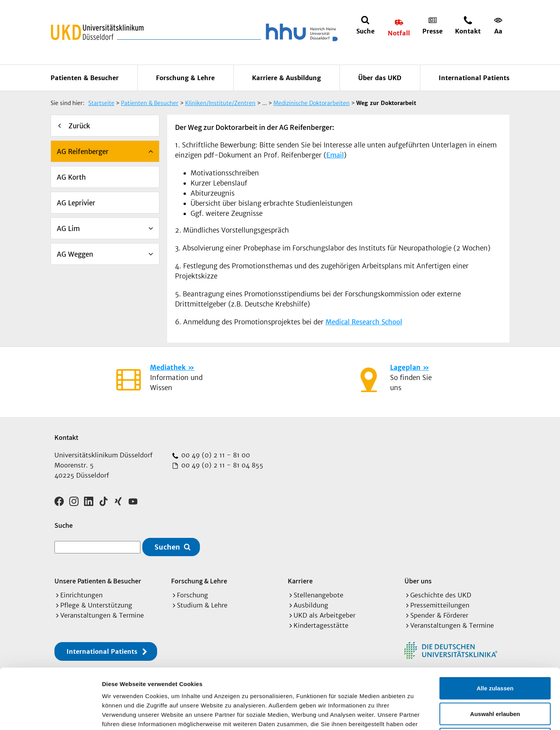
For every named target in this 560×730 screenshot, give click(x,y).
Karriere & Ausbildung (286, 78)
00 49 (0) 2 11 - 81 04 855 (221, 465)
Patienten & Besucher (85, 78)
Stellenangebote (318, 595)
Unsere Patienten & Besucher (98, 581)
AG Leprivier (76, 203)
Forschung (192, 595)
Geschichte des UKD (441, 595)
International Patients (474, 78)
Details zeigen (414, 715)
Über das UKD (380, 78)
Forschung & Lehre (185, 78)
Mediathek (168, 368)
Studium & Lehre (202, 605)
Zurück (79, 126)
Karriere (300, 581)
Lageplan (405, 368)
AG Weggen (75, 254)
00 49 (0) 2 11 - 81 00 (215, 455)
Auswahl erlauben (495, 654)
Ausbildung (311, 605)
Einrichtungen (81, 595)
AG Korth (71, 177)
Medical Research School (364, 322)
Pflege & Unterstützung (96, 605)
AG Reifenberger (83, 152)
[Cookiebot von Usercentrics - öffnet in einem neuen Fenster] (50, 715)
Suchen (167, 547)
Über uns (418, 581)
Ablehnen (495, 679)
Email (335, 155)
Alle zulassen (495, 628)
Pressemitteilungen (440, 605)
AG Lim (68, 229)
